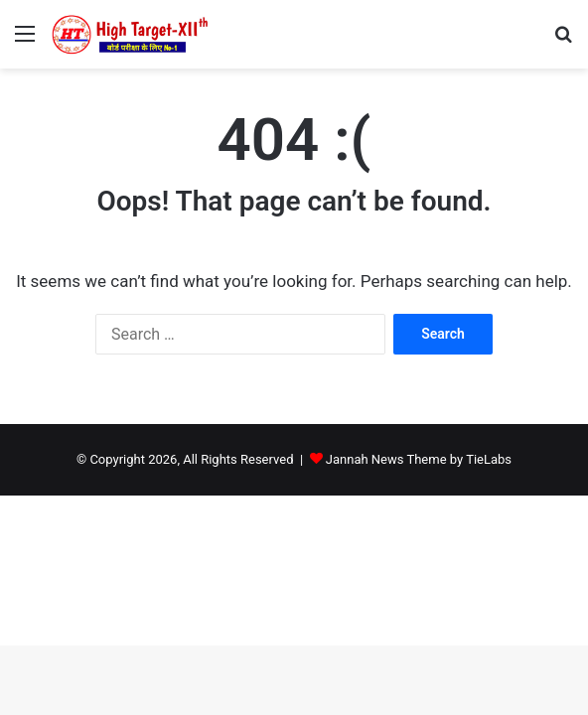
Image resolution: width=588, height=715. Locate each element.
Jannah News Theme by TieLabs (419, 459)
